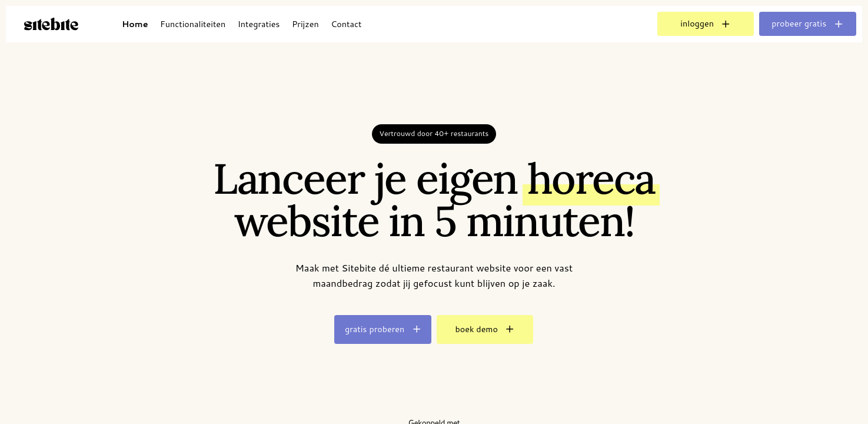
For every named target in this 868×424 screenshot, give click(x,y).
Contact (346, 24)
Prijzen (305, 24)
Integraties (259, 24)
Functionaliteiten (193, 24)
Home (135, 24)
